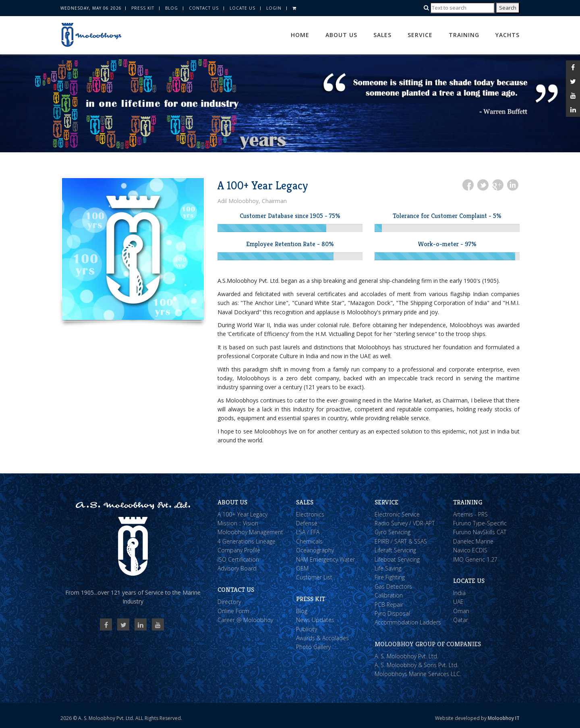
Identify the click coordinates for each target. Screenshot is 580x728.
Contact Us (204, 8)
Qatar (461, 620)
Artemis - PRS (470, 514)
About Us (341, 35)
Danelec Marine (473, 541)
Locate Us (242, 8)
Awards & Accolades (322, 638)
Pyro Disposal (392, 613)
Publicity (307, 629)
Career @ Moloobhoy (245, 620)
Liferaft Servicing (395, 550)
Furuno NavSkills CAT (480, 532)
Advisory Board (237, 568)
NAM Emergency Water (325, 559)
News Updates (315, 620)
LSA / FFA (308, 532)
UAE (458, 602)
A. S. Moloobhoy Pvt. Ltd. (406, 656)
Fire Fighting (390, 577)
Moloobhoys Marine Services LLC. (418, 674)
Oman (461, 611)
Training (464, 35)
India (459, 593)
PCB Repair (389, 605)
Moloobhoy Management (250, 532)
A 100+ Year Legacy (242, 514)
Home (300, 35)
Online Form (233, 611)
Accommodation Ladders (408, 622)
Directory (229, 602)
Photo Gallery (313, 647)
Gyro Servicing (393, 532)
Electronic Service (397, 514)
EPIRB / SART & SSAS (401, 541)
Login (274, 8)
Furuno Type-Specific (480, 523)
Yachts (507, 35)
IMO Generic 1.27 (475, 559)
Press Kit (143, 8)
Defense (307, 523)
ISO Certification (238, 559)
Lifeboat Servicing (397, 559)
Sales (382, 35)
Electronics (310, 514)
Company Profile (239, 550)
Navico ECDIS (470, 550)
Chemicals (309, 541)
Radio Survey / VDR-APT (405, 523)
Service (420, 35)
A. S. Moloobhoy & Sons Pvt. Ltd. (416, 665)
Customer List (314, 577)
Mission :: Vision (238, 523)
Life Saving (388, 568)
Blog (172, 8)
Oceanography (315, 550)
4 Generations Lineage (246, 541)
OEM (302, 568)
